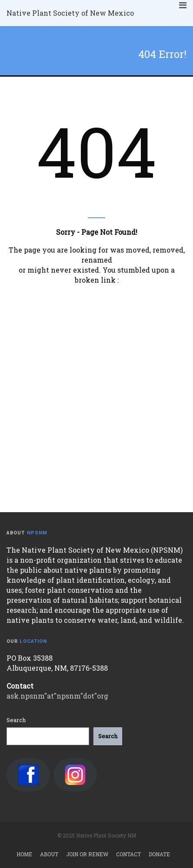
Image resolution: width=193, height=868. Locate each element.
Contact (128, 854)
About (49, 854)
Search (16, 720)
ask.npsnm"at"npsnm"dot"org (57, 696)
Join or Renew (87, 854)
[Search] (108, 736)
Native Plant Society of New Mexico (70, 13)
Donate (159, 854)
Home (24, 854)
